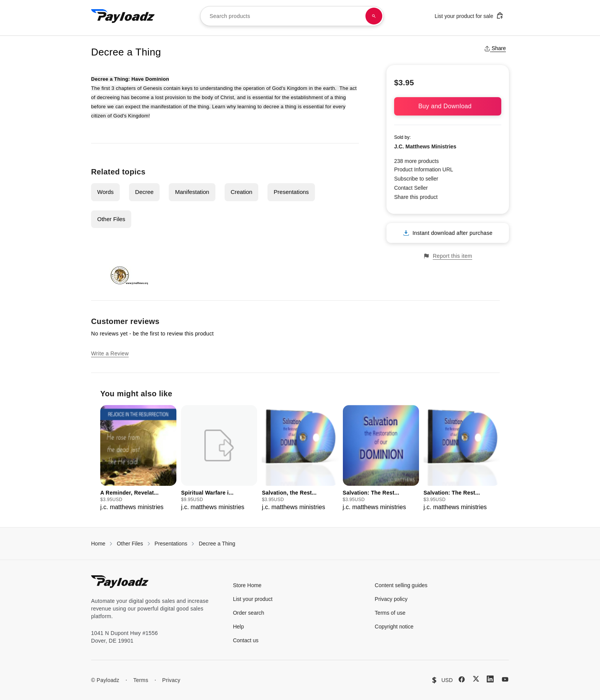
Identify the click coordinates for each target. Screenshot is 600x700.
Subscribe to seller (416, 179)
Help (239, 627)
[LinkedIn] (490, 679)
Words (105, 192)
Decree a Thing (217, 544)
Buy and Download (448, 106)
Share (495, 48)
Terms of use (390, 613)
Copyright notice (394, 627)
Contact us (246, 640)
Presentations (291, 192)
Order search (249, 613)
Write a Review (110, 353)
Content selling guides (401, 585)
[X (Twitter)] (476, 679)
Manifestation (192, 192)
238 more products (417, 161)
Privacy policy (391, 599)
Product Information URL (424, 169)
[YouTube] (505, 679)
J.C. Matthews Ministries (425, 147)
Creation (242, 192)
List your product (253, 599)
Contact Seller (411, 188)
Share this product (416, 197)
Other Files (111, 219)
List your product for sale (469, 15)
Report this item (448, 256)
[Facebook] (462, 679)
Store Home (247, 585)
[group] (138, 458)
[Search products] (374, 16)
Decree (144, 192)
